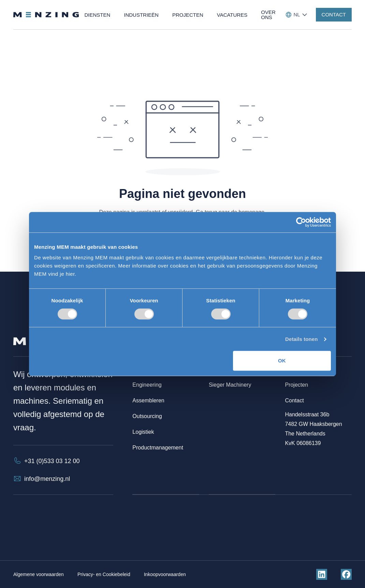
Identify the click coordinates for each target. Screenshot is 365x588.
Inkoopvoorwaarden (165, 574)
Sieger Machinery (230, 385)
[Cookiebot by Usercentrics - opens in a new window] (301, 222)
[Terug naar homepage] (46, 15)
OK (282, 361)
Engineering (147, 385)
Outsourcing (147, 416)
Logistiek (143, 432)
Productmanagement (158, 448)
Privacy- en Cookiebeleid (104, 574)
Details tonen (301, 339)
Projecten (296, 385)
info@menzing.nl (47, 479)
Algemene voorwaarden (39, 574)
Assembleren (148, 400)
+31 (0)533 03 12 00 (52, 461)
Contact (294, 400)
